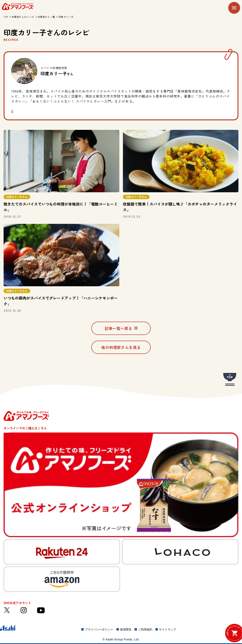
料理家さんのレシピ (23, 17)
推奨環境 (126, 630)
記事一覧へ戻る (121, 328)
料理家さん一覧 (46, 17)
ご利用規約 (145, 630)
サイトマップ (167, 630)
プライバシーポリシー (99, 630)
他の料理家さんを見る (121, 347)
